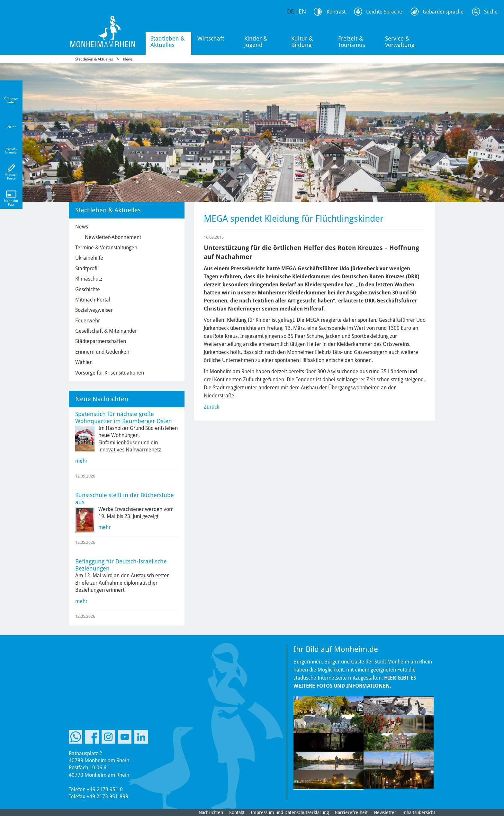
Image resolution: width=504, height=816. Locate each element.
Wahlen (84, 362)
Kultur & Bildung (302, 42)
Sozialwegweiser (94, 310)
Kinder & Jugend (256, 42)
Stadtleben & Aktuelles (168, 42)
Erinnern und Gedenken (102, 352)
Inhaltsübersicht (419, 812)
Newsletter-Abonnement (113, 237)
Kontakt (237, 812)
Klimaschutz (89, 279)
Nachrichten (211, 812)
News (128, 59)
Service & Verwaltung (400, 42)
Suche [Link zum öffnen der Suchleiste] (491, 12)
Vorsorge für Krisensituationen (110, 373)
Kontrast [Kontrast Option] (336, 12)
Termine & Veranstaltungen (106, 248)
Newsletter (385, 812)
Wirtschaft (211, 38)
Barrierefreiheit (351, 812)
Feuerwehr (88, 321)
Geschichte (88, 289)
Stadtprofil (87, 269)
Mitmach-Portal (93, 300)
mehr (81, 461)
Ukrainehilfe (89, 258)
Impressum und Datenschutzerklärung (290, 812)
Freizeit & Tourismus (352, 42)
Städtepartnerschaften (101, 341)
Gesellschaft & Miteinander (106, 331)
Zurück (212, 407)
